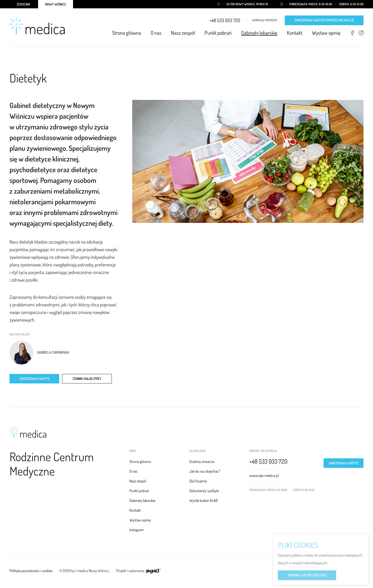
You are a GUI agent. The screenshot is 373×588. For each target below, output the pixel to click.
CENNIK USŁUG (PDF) (87, 379)
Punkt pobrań (218, 33)
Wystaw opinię (326, 33)
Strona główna (127, 33)
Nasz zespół (183, 33)
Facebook (352, 33)
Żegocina (23, 4)
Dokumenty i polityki (204, 491)
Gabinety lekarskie (259, 33)
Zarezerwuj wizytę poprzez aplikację (324, 20)
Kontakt (295, 33)
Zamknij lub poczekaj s (307, 576)
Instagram (361, 33)
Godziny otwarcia (202, 461)
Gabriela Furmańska (53, 353)
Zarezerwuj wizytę (34, 379)
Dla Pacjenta (198, 481)
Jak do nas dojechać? (205, 471)
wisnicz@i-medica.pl (265, 20)
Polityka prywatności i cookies (31, 571)
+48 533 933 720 (225, 20)
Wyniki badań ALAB (204, 500)
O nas (156, 33)
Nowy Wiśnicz (56, 4)
